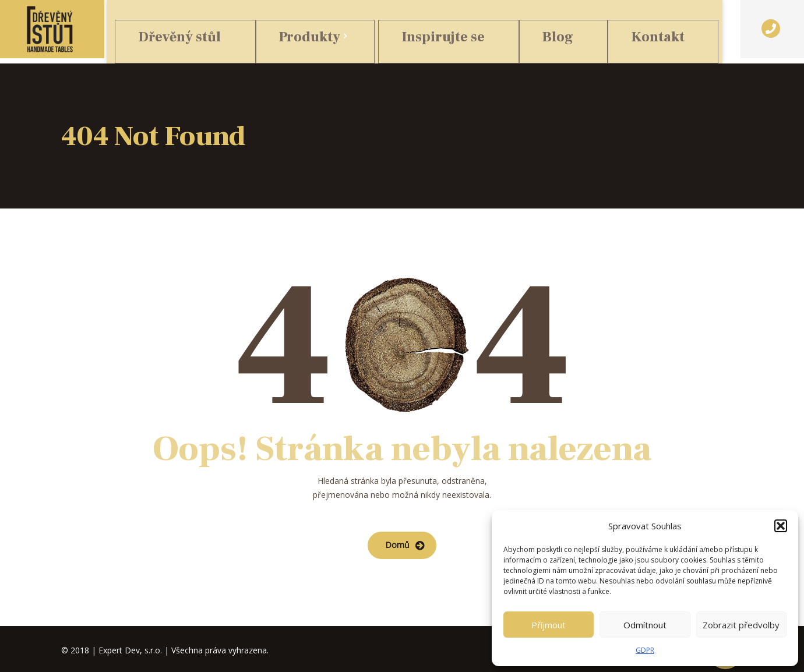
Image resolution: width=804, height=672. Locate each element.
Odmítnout (645, 625)
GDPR (645, 650)
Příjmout (549, 625)
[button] (781, 526)
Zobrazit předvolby (741, 625)
